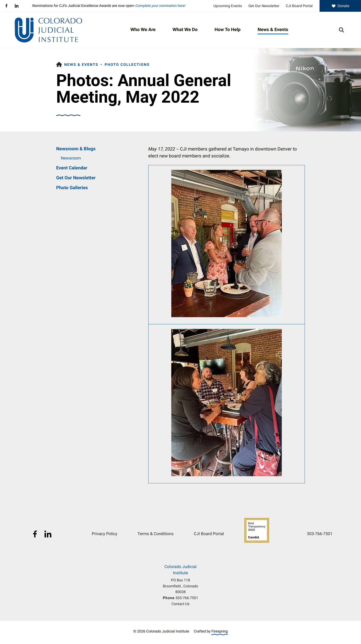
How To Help (228, 29)
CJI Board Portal (299, 6)
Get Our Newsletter (264, 6)
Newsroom (71, 158)
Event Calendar (72, 168)
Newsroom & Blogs (76, 149)
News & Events (273, 29)
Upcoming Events (228, 6)
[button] (341, 30)
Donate (340, 6)
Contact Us (180, 604)
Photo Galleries (72, 188)
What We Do (185, 29)
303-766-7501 (187, 598)
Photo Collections (127, 65)
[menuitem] (143, 30)
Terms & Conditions (156, 534)
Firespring (220, 631)
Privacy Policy (105, 534)
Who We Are (143, 29)
